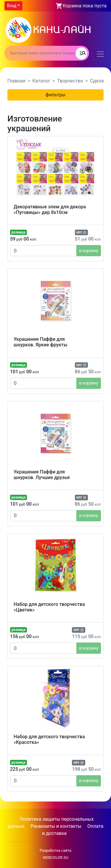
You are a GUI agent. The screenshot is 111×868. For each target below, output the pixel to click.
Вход (12, 6)
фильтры (55, 95)
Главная (16, 81)
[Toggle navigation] (100, 54)
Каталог (41, 81)
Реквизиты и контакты (56, 826)
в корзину (89, 251)
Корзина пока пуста (85, 6)
